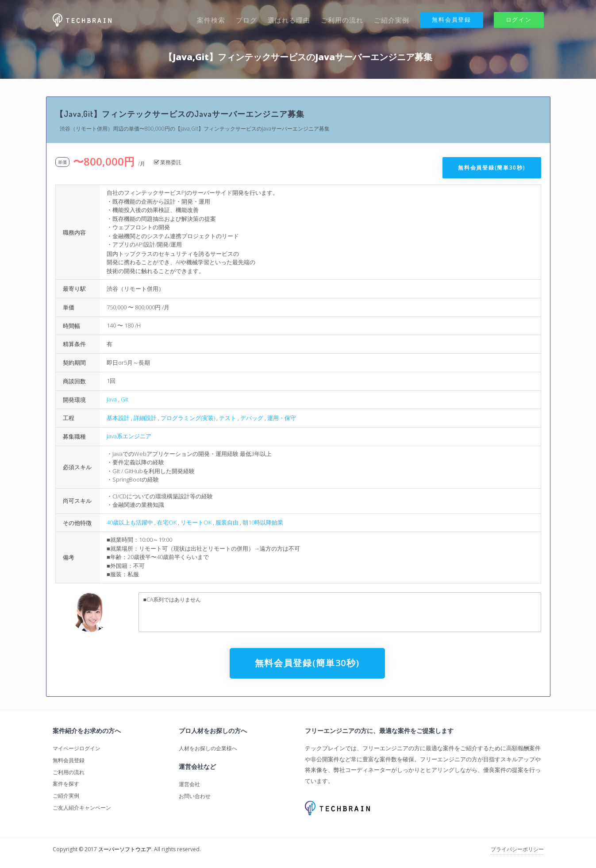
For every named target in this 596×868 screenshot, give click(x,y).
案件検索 (211, 20)
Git (125, 399)
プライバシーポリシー (517, 849)
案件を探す (66, 784)
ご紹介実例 (392, 20)
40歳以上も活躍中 (130, 522)
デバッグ (252, 418)
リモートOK (196, 522)
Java (112, 399)
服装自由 (227, 522)
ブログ (246, 20)
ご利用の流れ (342, 20)
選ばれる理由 (289, 20)
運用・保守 (282, 418)
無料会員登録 (451, 19)
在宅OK (167, 522)
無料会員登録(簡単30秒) (492, 168)
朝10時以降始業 (263, 522)
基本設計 (118, 418)
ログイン (519, 19)
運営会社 (189, 784)
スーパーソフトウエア (125, 849)
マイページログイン (77, 748)
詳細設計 (145, 418)
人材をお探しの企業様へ (208, 748)
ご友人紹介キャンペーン (82, 808)
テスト (228, 418)
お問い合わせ (195, 796)
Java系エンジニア (129, 436)
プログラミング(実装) (188, 418)
